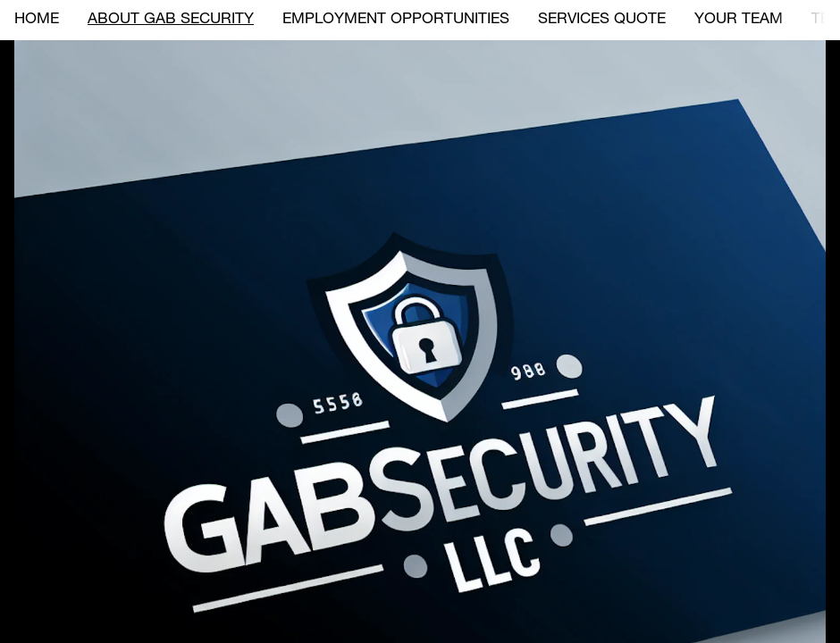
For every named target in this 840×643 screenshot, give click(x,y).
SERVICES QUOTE (602, 20)
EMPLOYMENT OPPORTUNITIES (396, 20)
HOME (37, 20)
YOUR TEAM (739, 20)
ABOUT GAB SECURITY (171, 20)
